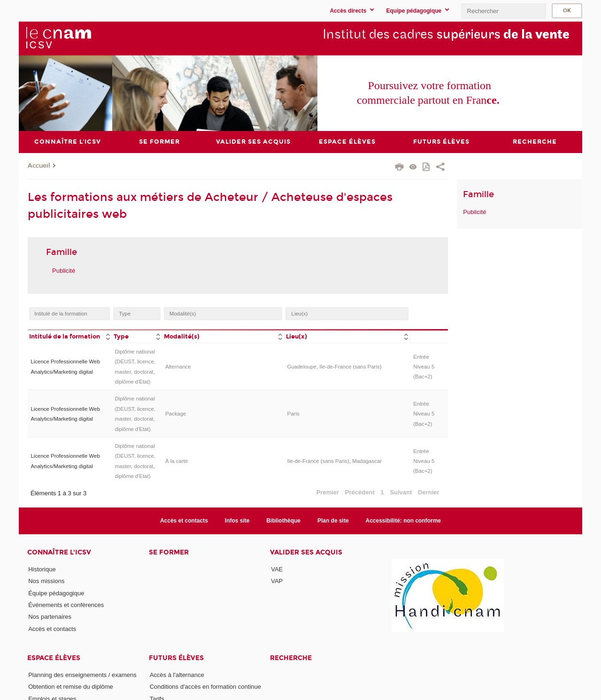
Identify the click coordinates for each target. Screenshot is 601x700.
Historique (42, 569)
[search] (503, 11)
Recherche (291, 658)
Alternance (178, 367)
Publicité (64, 270)
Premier (328, 492)
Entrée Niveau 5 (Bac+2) (424, 366)
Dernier (429, 492)
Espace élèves (54, 658)
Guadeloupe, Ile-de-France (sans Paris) (335, 367)
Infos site (237, 520)
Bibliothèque (283, 520)
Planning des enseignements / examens (82, 675)
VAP (277, 581)
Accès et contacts (184, 520)
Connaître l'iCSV (59, 552)
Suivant (401, 492)
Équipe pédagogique (56, 593)
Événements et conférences (66, 605)
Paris (293, 414)
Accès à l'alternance (177, 675)
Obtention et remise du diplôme (71, 687)
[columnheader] (70, 335)
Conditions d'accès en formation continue (205, 687)
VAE (277, 569)
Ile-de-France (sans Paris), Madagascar (335, 461)
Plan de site (333, 520)
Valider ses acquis (306, 552)
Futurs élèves (176, 658)
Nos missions (46, 581)
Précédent (360, 492)
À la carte (177, 461)
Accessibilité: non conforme (404, 520)
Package (176, 414)
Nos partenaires (50, 617)
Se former (169, 552)
